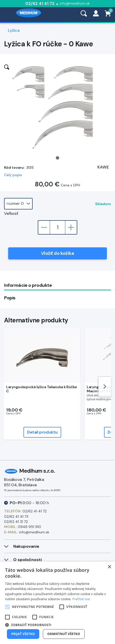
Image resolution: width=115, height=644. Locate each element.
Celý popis (13, 175)
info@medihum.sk (75, 3)
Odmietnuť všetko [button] (64, 634)
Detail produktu (42, 432)
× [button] (109, 567)
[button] (57, 625)
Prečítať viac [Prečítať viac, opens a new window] (81, 599)
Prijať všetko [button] (23, 634)
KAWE (103, 167)
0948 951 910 (29, 527)
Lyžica (14, 30)
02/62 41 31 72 (16, 522)
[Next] (105, 387)
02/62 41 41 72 (40, 3)
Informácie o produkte (28, 285)
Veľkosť (11, 213)
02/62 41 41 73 (16, 516)
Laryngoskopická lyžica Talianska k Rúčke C (42, 389)
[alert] (57, 603)
